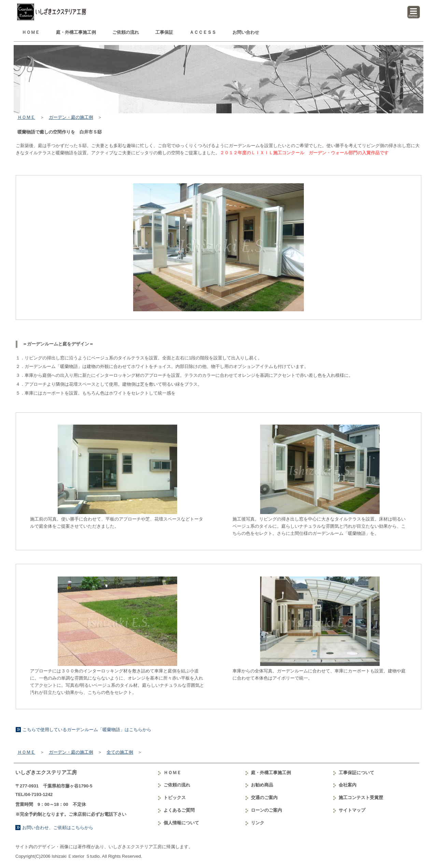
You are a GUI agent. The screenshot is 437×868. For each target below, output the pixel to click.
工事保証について (356, 773)
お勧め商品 (262, 785)
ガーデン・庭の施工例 (71, 117)
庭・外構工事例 (76, 32)
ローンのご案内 (266, 810)
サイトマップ (352, 810)
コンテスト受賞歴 (361, 798)
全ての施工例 (120, 752)
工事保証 (164, 32)
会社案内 (348, 785)
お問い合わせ (246, 32)
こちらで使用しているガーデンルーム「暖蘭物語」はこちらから (87, 730)
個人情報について (181, 823)
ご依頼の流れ (126, 32)
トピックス (175, 798)
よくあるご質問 (179, 810)
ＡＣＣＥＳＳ (203, 32)
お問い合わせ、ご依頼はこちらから (58, 828)
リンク (258, 823)
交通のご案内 (264, 798)
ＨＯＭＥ (31, 32)
